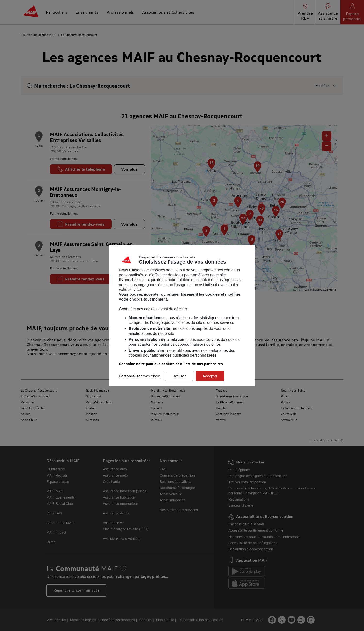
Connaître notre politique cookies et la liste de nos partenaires (171, 364)
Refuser (179, 376)
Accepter (210, 376)
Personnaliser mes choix (139, 376)
